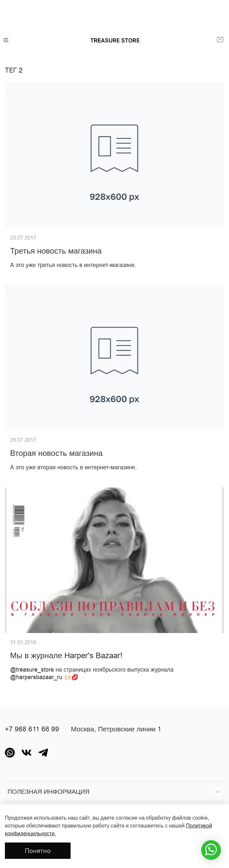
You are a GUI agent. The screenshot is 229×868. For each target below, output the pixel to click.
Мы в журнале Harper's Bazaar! (66, 656)
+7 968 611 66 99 (32, 729)
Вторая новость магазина (56, 453)
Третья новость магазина (56, 251)
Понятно (38, 851)
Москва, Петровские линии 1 (116, 729)
